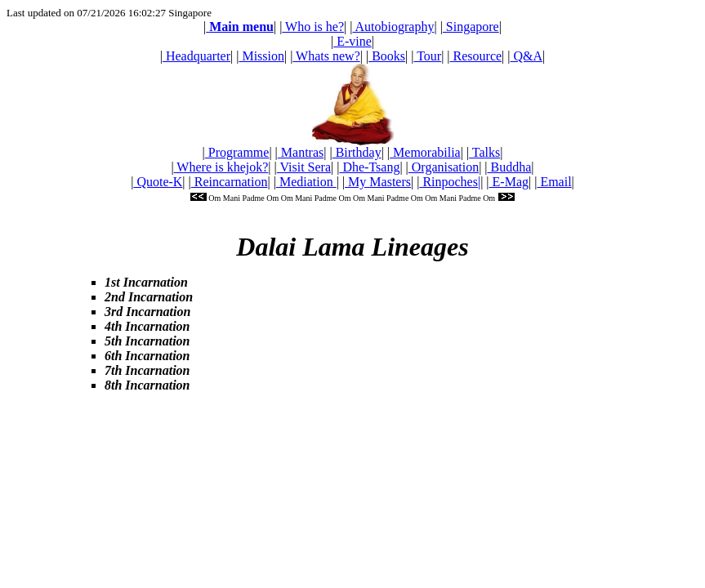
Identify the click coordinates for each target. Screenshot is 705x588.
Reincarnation (230, 182)
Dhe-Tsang (369, 167)
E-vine (352, 41)
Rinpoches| (450, 182)
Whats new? (326, 56)
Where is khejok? (221, 167)
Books (387, 56)
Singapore (471, 27)
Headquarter (196, 56)
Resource (476, 56)
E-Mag (509, 182)
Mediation (306, 182)
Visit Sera (304, 167)
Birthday (357, 152)
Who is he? (313, 27)
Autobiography (393, 27)
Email (554, 182)
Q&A (527, 56)
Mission (261, 56)
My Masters (378, 182)
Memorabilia (425, 152)
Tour (427, 56)
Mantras (301, 152)
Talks (484, 152)
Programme (237, 152)
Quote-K (158, 182)
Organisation (444, 167)
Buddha (510, 167)
